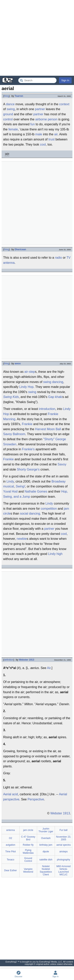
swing (11, 109)
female (13, 129)
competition (49, 509)
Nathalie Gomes (36, 491)
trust (51, 139)
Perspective (36, 799)
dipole (46, 852)
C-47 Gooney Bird (28, 838)
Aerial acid (11, 794)
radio (58, 258)
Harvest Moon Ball (48, 429)
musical (8, 486)
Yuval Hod (10, 491)
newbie (22, 539)
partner (40, 109)
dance (10, 104)
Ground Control (28, 860)
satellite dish (46, 860)
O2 (10, 838)
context (64, 104)
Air (49, 668)
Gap (51, 397)
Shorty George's (28, 469)
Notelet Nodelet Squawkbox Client (46, 870)
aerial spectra (64, 845)
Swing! (20, 486)
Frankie (27, 424)
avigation (10, 845)
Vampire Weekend (28, 870)
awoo (18, 364)
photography (63, 860)
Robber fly (28, 845)
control (8, 119)
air (56, 134)
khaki (59, 397)
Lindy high (55, 554)
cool (43, 144)
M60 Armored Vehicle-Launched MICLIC (64, 870)
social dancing (30, 514)
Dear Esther (10, 870)
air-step (30, 372)
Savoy (62, 464)
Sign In (65, 80)
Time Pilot (11, 852)
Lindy (10, 481)
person (53, 119)
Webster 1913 (27, 660)
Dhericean (20, 249)
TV (68, 258)
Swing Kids (11, 397)
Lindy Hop (26, 387)
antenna (9, 263)
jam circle (28, 830)
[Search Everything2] (37, 80)
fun (33, 124)
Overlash (46, 838)
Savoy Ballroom (14, 434)
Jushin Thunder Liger (46, 830)
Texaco (10, 860)
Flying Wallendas (28, 852)
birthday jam (46, 845)
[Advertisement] (37, 38)
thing (7, 96)
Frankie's (28, 449)
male (39, 134)
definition (9, 660)
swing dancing (53, 382)
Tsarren (19, 96)
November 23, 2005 (63, 838)
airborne (41, 119)
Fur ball (64, 830)
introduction (47, 409)
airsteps (64, 852)
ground (8, 114)
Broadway (59, 481)
